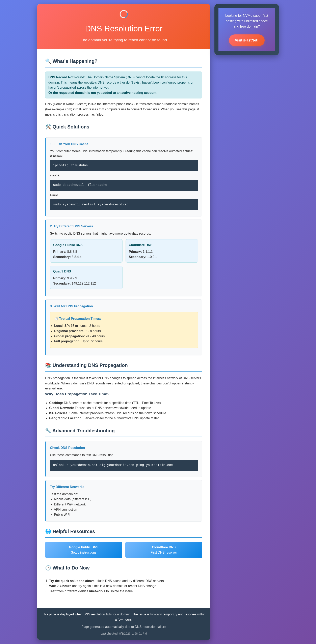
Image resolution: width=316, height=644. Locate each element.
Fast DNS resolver (164, 550)
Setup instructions (84, 550)
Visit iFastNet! (247, 40)
